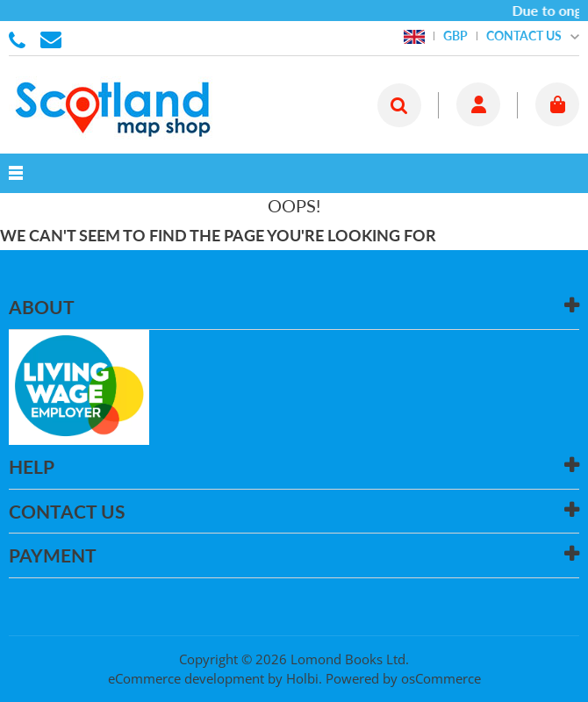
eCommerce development (186, 678)
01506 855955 (20, 39)
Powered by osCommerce (403, 678)
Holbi (302, 678)
